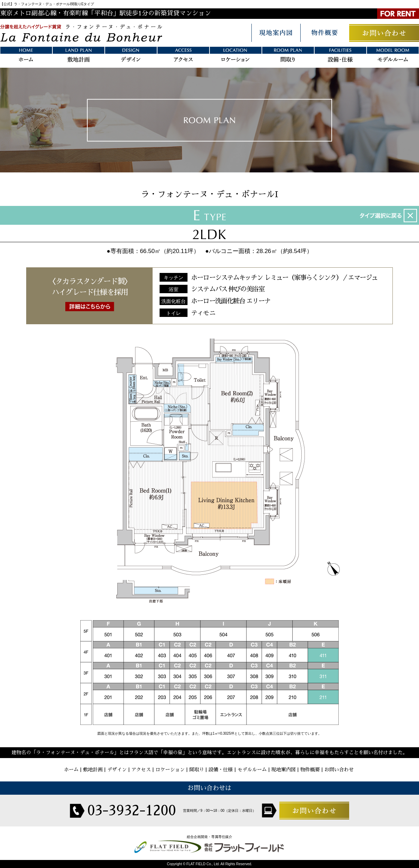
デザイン (117, 770)
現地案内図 (284, 770)
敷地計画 (93, 770)
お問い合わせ (339, 770)
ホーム (71, 770)
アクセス (141, 770)
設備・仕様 (221, 770)
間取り (197, 770)
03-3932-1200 (132, 811)
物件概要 (310, 770)
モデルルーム (252, 770)
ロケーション (170, 770)
